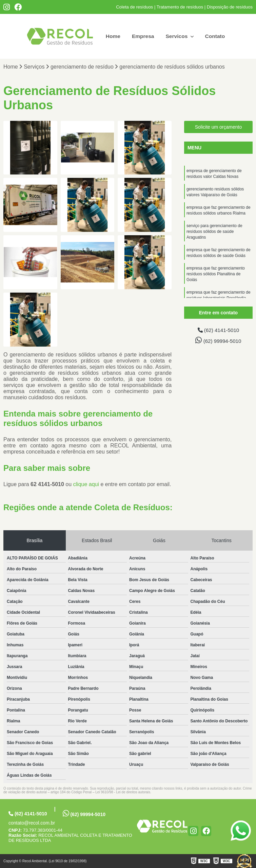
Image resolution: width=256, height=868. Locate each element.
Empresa (143, 36)
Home (112, 36)
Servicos (178, 36)
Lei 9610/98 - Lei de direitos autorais (123, 792)
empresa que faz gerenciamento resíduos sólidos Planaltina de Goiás (216, 278)
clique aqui (86, 484)
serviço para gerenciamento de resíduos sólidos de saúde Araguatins (214, 234)
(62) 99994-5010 (218, 341)
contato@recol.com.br (32, 823)
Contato (216, 36)
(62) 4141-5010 (218, 330)
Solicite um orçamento (219, 127)
